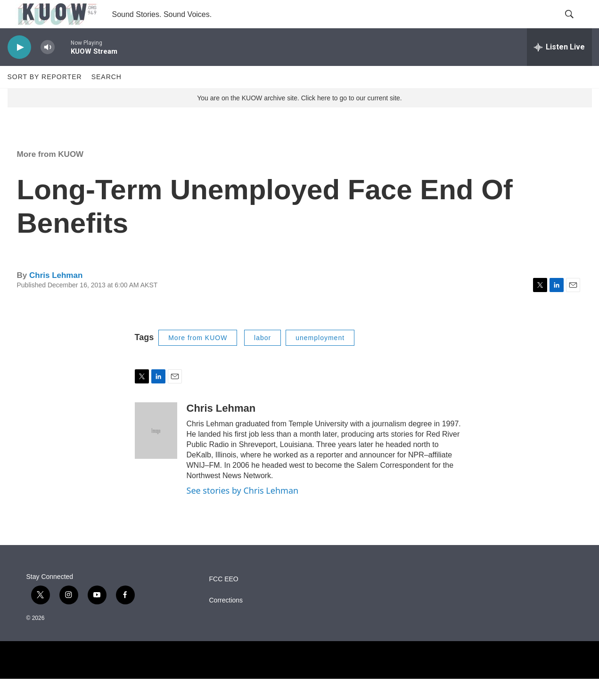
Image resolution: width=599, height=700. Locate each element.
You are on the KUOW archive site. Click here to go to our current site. (299, 119)
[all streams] (559, 68)
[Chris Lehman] (156, 452)
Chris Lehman (56, 297)
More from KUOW (50, 175)
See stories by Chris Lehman (243, 512)
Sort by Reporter (45, 98)
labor (263, 359)
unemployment (320, 359)
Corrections (226, 622)
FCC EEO (224, 600)
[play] (19, 69)
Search (107, 98)
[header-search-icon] (577, 25)
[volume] (48, 69)
